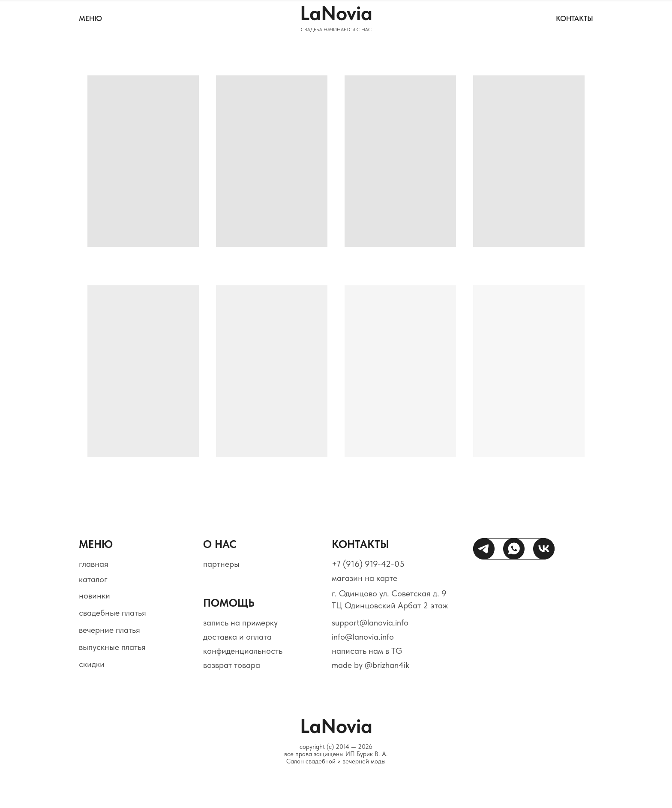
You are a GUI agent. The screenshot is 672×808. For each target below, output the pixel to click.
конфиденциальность (243, 651)
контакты (574, 18)
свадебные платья (112, 613)
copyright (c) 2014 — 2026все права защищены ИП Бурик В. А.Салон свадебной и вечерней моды (336, 754)
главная (94, 564)
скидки (92, 664)
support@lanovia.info (370, 622)
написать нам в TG (367, 651)
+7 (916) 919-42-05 (368, 564)
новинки (94, 596)
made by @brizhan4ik (370, 665)
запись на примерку (240, 622)
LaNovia (336, 13)
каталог (93, 579)
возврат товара (232, 665)
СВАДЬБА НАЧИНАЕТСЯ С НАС (336, 30)
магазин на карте (364, 578)
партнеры (221, 564)
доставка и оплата (237, 637)
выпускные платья (112, 647)
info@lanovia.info (363, 637)
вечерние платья (109, 630)
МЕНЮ (90, 18)
